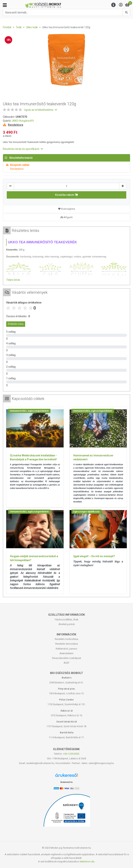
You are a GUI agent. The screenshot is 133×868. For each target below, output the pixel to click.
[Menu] (113, 5)
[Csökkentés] (10, 186)
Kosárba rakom (66, 195)
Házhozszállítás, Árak (66, 620)
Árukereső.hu (66, 782)
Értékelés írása (16, 324)
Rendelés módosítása (66, 639)
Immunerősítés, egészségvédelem (29, 411)
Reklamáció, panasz (66, 649)
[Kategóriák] (5, 5)
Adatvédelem (66, 653)
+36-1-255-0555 (71, 754)
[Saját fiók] (121, 5)
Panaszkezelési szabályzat (66, 658)
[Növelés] (123, 186)
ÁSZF (66, 663)
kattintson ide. (87, 862)
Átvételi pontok (67, 624)
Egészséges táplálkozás (86, 512)
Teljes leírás (13, 280)
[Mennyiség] (66, 186)
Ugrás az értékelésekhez (41, 110)
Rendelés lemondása (67, 644)
